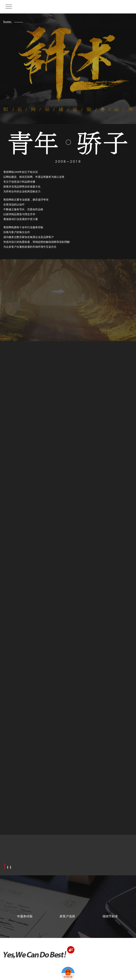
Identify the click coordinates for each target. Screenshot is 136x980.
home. (8, 22)
